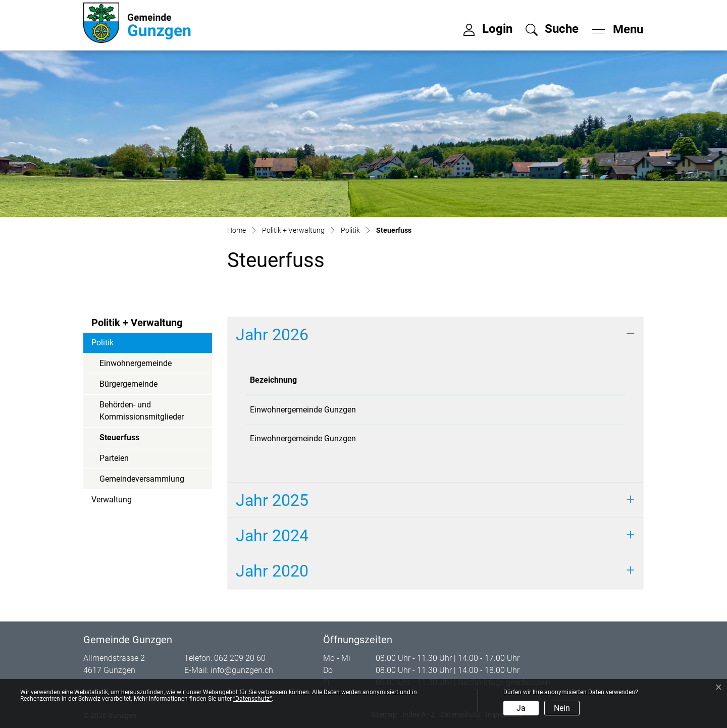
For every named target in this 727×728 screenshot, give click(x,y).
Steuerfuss (127, 440)
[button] (552, 29)
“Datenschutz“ (252, 699)
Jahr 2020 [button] (272, 571)
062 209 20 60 (240, 658)
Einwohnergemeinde (136, 363)
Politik (102, 343)
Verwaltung (112, 500)
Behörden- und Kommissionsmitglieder (142, 411)
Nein (562, 708)
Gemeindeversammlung (142, 479)
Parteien (114, 458)
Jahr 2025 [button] (272, 500)
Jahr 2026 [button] (272, 335)
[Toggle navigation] (614, 27)
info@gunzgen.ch (242, 670)
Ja (521, 708)
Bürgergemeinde (128, 384)
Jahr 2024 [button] (272, 536)
